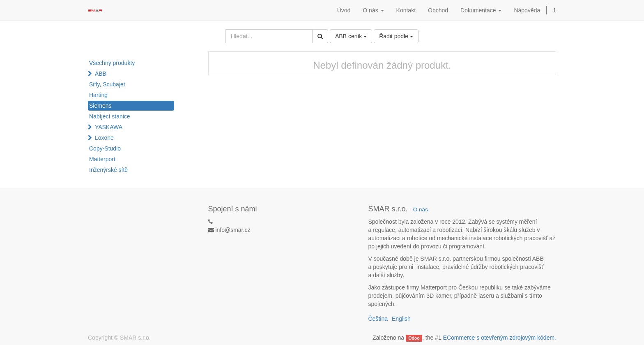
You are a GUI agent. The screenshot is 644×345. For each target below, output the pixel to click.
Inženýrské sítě (108, 170)
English (401, 319)
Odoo (414, 338)
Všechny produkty (112, 63)
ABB (101, 74)
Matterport (102, 159)
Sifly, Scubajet (107, 84)
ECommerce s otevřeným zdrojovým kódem (499, 338)
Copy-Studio (105, 148)
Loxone (104, 138)
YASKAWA (109, 127)
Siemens (100, 106)
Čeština (378, 319)
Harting (98, 95)
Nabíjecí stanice (110, 116)
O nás (421, 210)
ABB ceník (351, 36)
